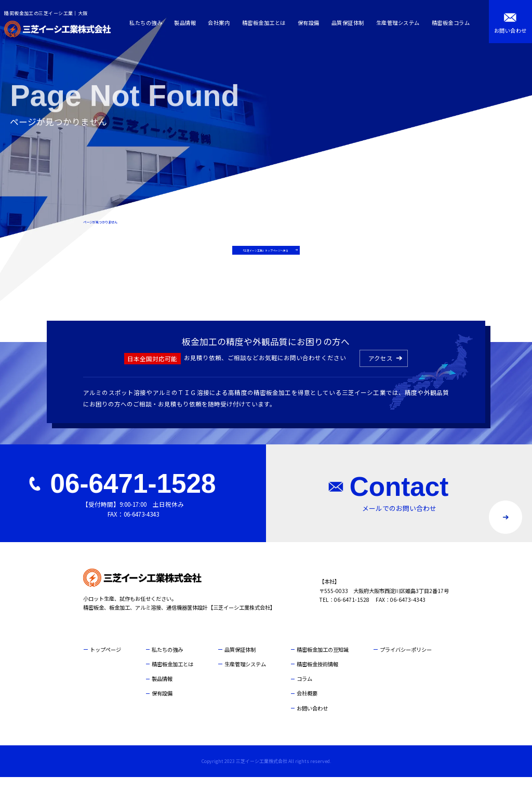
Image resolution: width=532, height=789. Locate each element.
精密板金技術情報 (317, 676)
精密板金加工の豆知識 (323, 661)
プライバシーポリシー (406, 661)
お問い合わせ (312, 720)
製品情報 (188, 23)
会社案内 (222, 23)
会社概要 (307, 706)
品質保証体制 (350, 23)
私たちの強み (149, 23)
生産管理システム (401, 23)
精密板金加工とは (267, 23)
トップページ (105, 661)
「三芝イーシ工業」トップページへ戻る (263, 256)
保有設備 (311, 23)
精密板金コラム (454, 23)
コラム (304, 691)
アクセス (381, 370)
